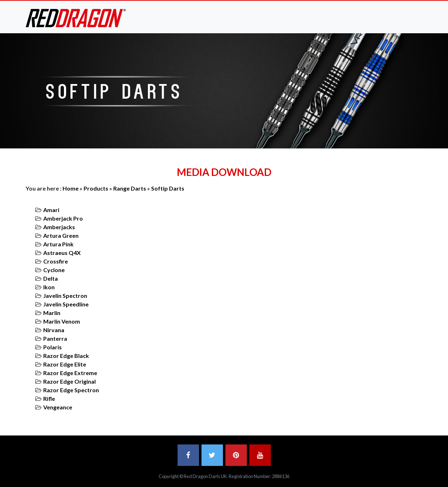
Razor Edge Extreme (70, 373)
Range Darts (130, 188)
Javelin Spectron (65, 296)
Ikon (49, 287)
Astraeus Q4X (62, 253)
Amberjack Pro (63, 218)
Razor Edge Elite (65, 364)
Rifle (49, 399)
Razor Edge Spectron (71, 390)
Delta (51, 278)
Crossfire (56, 261)
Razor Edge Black (66, 356)
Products (96, 188)
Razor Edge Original (69, 381)
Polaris (53, 347)
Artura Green (61, 235)
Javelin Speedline (66, 304)
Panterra (55, 338)
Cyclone (54, 270)
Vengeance (58, 407)
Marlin (52, 313)
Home (71, 188)
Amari (51, 210)
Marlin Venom (62, 321)
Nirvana (54, 330)
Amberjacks (59, 227)
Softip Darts (168, 188)
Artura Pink (58, 244)
